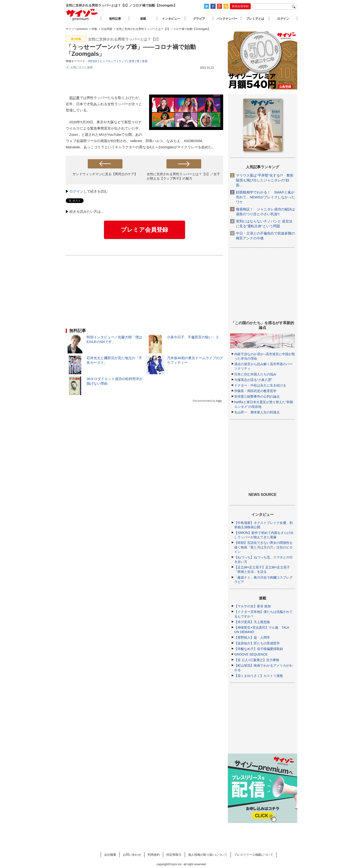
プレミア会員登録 (144, 230)
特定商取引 (174, 855)
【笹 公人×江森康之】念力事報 (257, 660)
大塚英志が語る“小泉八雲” (253, 380)
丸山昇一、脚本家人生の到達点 (257, 412)
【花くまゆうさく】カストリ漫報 (259, 676)
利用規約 (154, 855)
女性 (132, 61)
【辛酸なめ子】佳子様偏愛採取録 (259, 649)
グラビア (199, 19)
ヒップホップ (108, 61)
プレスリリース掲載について (254, 855)
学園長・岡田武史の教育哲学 (255, 391)
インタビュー (171, 19)
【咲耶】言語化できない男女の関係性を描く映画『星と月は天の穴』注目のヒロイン (263, 547)
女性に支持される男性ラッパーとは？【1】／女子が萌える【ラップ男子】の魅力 (183, 176)
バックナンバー (227, 19)
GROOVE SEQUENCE (251, 654)
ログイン (76, 191)
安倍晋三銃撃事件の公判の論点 (257, 396)
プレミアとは (255, 19)
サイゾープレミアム (82, 15)
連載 (143, 19)
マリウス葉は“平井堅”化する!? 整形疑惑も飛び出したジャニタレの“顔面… (265, 180)
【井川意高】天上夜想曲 (252, 622)
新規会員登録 (240, 6)
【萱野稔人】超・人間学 (252, 637)
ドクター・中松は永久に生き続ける (260, 385)
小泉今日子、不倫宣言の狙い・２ (193, 337)
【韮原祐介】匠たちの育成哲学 (257, 643)
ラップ (123, 61)
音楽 (145, 61)
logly (219, 401)
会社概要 (110, 855)
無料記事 (115, 19)
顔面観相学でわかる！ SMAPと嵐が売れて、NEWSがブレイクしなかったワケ (265, 197)
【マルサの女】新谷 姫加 (253, 606)
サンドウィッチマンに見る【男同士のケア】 (105, 174)
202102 (93, 61)
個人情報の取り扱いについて (208, 855)
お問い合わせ (132, 855)
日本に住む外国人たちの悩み (255, 374)
